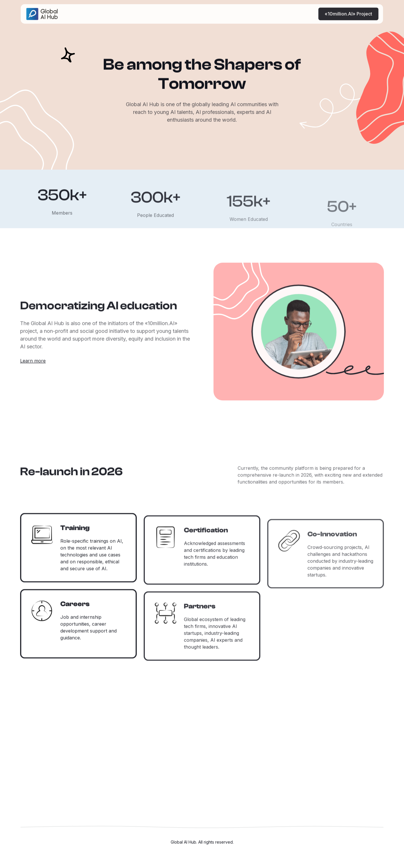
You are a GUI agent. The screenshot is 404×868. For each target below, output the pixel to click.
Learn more (33, 364)
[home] (42, 10)
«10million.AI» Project (349, 10)
